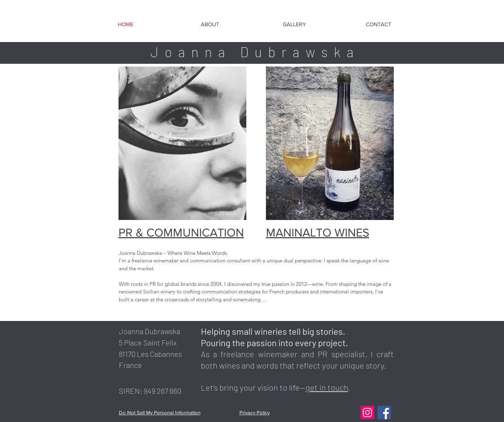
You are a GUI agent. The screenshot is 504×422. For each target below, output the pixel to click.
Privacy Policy (255, 413)
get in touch (327, 387)
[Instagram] (367, 413)
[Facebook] (384, 413)
